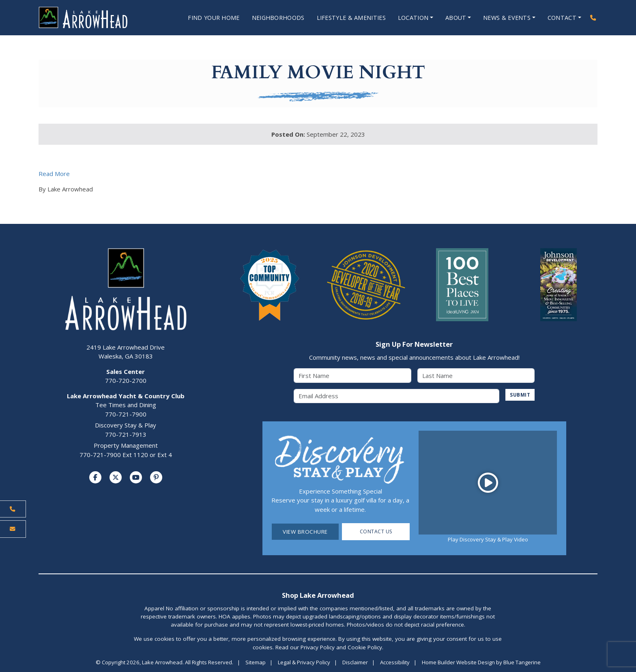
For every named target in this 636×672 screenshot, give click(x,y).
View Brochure (305, 532)
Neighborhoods (268, 18)
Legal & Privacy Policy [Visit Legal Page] (304, 663)
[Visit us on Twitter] (116, 478)
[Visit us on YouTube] (136, 478)
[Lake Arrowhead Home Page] (91, 18)
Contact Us (376, 532)
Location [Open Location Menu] (409, 18)
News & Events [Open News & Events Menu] (505, 18)
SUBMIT (519, 395)
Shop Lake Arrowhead (318, 596)
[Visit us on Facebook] (95, 478)
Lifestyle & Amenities (345, 18)
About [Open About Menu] (453, 18)
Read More (54, 174)
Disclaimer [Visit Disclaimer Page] (355, 663)
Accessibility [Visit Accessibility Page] (395, 663)
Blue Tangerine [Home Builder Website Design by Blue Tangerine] (522, 663)
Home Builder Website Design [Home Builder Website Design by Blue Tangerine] (458, 663)
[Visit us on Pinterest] (156, 478)
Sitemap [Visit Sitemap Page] (256, 663)
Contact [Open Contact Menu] (561, 18)
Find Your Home (201, 18)
